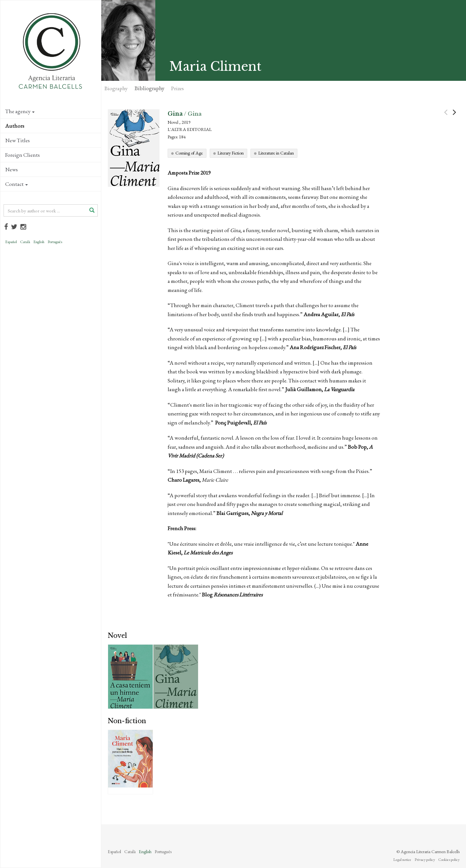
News (11, 169)
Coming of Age (189, 153)
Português (55, 242)
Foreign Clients (22, 155)
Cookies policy (449, 860)
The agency (20, 111)
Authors (15, 126)
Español (11, 242)
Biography (116, 88)
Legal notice (402, 860)
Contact (17, 184)
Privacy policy (425, 860)
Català (25, 242)
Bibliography (149, 88)
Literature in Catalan (276, 153)
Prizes (178, 88)
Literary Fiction (231, 153)
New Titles (17, 140)
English (39, 242)
